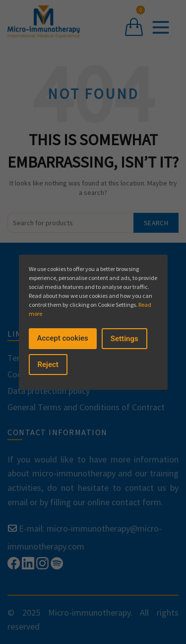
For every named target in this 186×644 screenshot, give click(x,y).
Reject (48, 365)
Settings (124, 339)
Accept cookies (63, 338)
